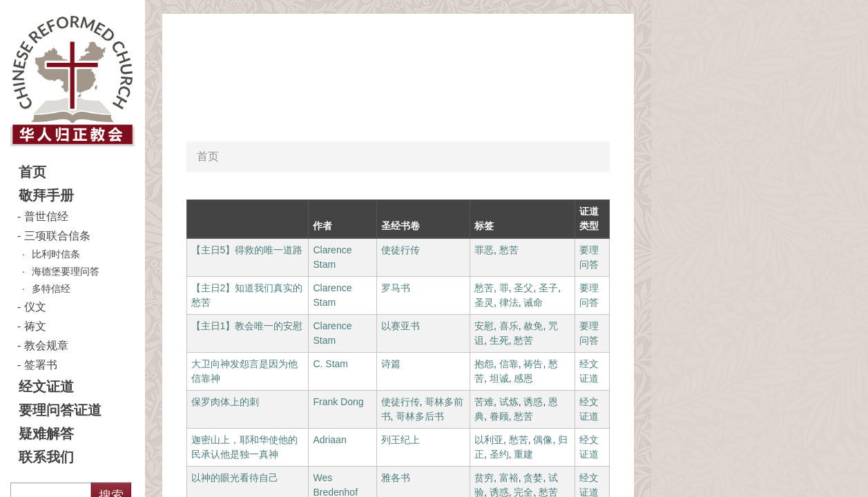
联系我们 (46, 457)
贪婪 (533, 478)
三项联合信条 (57, 236)
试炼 (509, 402)
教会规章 (46, 345)
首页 (32, 172)
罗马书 (396, 288)
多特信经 (51, 289)
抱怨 (484, 364)
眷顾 (499, 416)
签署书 (41, 365)
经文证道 (46, 387)
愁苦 (509, 250)
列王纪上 (401, 440)
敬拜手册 (46, 195)
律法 (509, 302)
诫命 (533, 302)
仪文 (35, 307)
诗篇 (391, 364)
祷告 (533, 364)
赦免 (533, 326)
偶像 (543, 440)
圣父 (523, 288)
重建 (523, 454)
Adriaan (329, 440)
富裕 (509, 478)
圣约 (499, 454)
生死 (499, 340)
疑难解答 (46, 433)
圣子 (548, 288)
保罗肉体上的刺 (225, 402)
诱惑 (533, 402)
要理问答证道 (60, 410)
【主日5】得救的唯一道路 (247, 250)
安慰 (484, 326)
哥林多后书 (420, 416)
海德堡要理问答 (66, 271)
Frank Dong (338, 402)
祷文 (35, 326)
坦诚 (499, 378)
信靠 (509, 364)
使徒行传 (401, 250)
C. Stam (330, 364)
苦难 (484, 402)
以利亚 (489, 440)
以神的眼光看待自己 (235, 478)
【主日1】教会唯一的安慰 (247, 326)
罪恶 (484, 250)
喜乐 (509, 326)
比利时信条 (56, 254)
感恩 (523, 378)
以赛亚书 (401, 326)
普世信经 (46, 216)
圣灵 (484, 302)
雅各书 (396, 478)
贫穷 (484, 478)
